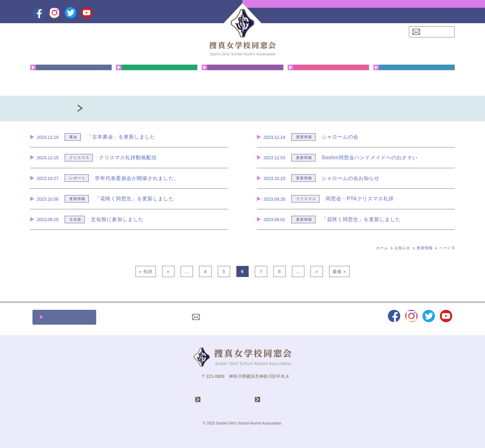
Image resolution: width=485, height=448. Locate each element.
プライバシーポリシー (267, 317)
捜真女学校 (275, 400)
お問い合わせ (436, 32)
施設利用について (68, 317)
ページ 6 (447, 248)
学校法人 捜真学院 (225, 400)
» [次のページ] (317, 271)
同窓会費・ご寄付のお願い (414, 79)
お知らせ (402, 248)
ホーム (382, 248)
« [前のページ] (168, 271)
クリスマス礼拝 (328, 79)
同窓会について (71, 79)
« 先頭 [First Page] (146, 271)
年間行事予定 (157, 79)
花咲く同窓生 (242, 79)
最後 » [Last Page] (339, 271)
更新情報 (425, 248)
